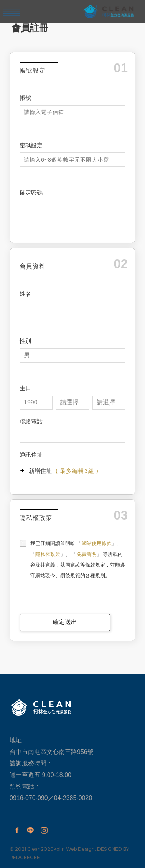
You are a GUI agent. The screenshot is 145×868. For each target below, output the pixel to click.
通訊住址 (31, 455)
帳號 (25, 98)
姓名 (25, 294)
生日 (25, 388)
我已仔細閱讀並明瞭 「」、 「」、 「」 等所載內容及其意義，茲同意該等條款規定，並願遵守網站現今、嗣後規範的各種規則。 (78, 559)
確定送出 (65, 622)
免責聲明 (87, 554)
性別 (25, 341)
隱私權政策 (48, 554)
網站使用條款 (97, 543)
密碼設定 (31, 145)
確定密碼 (31, 193)
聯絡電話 (31, 421)
